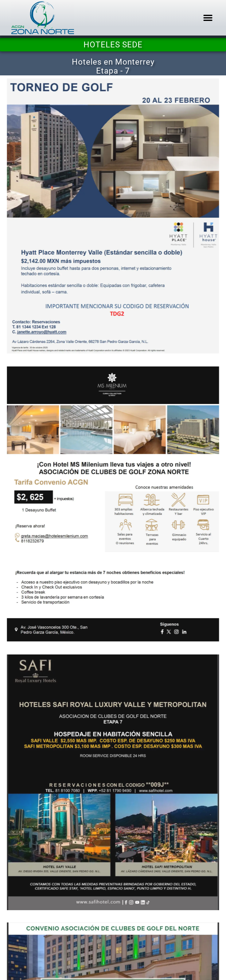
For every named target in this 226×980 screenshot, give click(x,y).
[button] (208, 18)
